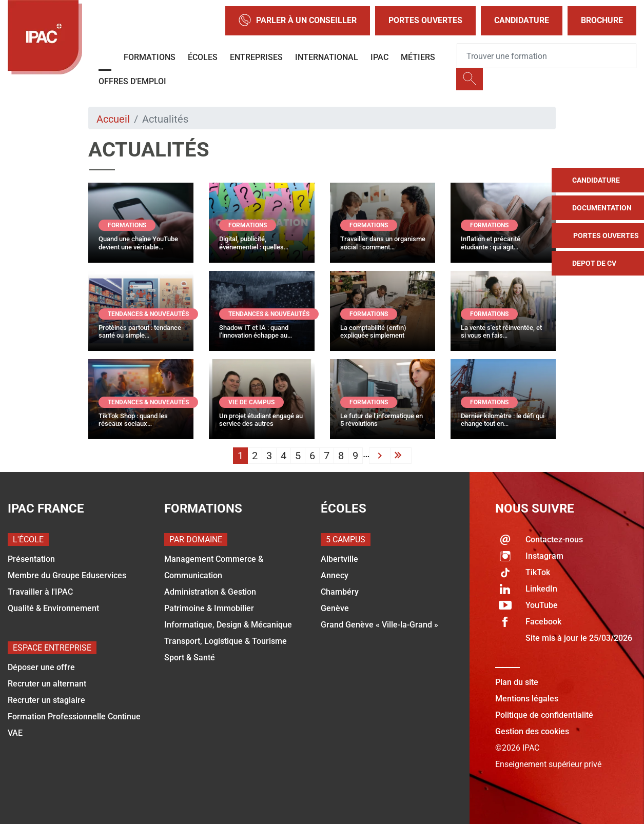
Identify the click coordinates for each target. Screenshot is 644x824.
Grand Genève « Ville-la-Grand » (379, 625)
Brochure (602, 20)
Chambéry (340, 592)
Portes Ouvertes (425, 20)
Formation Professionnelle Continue (74, 717)
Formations (150, 57)
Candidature (522, 20)
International (327, 57)
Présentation (31, 559)
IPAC (379, 57)
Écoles (203, 57)
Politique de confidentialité (544, 715)
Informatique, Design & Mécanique (228, 625)
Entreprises (256, 57)
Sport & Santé (190, 658)
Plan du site (517, 682)
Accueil (113, 119)
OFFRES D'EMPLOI (132, 81)
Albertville (339, 559)
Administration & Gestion (210, 592)
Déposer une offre (41, 667)
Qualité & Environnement (53, 608)
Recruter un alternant (47, 684)
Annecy (335, 575)
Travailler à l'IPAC (40, 592)
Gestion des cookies (532, 731)
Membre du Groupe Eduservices (67, 575)
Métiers (418, 57)
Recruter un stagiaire (46, 700)
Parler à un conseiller (298, 21)
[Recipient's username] (547, 56)
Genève (335, 608)
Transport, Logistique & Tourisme (226, 641)
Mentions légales (527, 699)
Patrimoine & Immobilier (209, 608)
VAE (15, 733)
